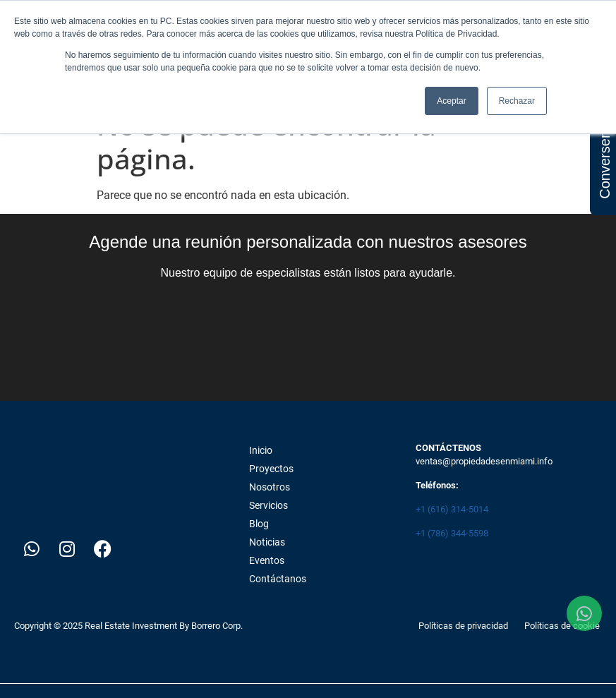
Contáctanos (278, 579)
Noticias (267, 542)
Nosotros (270, 487)
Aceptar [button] (451, 101)
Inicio (261, 450)
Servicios (268, 505)
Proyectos (271, 469)
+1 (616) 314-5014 (452, 509)
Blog (259, 524)
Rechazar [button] (517, 101)
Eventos (267, 560)
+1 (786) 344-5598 (452, 533)
